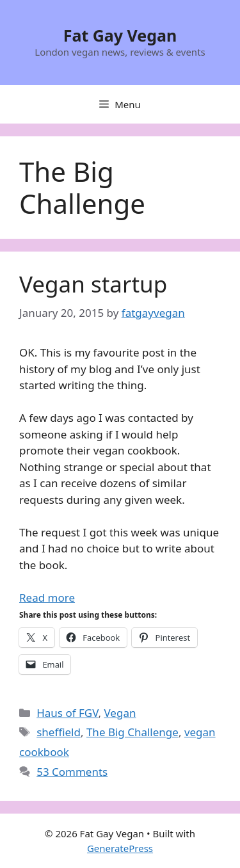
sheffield (59, 732)
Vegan (120, 713)
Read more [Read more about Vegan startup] (47, 598)
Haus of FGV (67, 713)
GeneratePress (120, 848)
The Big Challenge (132, 732)
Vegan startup (93, 284)
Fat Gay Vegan (120, 35)
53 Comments (72, 772)
